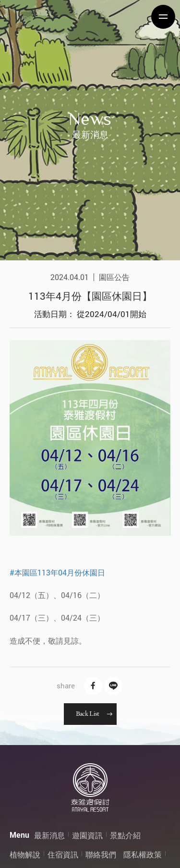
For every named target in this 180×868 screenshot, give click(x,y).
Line (113, 686)
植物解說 (25, 854)
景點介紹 (125, 835)
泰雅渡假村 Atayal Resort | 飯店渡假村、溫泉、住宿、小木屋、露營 (41, 17)
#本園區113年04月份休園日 (57, 572)
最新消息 (49, 835)
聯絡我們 (101, 854)
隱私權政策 (143, 854)
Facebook (93, 686)
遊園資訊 (87, 835)
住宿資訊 (63, 854)
